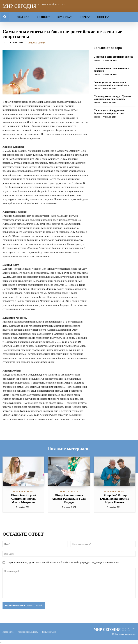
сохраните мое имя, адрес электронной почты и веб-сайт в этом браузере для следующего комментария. (63, 562)
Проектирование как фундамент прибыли (112, 69)
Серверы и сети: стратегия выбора (113, 57)
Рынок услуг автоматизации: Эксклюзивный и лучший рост (111, 83)
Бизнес (97, 60)
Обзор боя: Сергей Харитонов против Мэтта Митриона (24, 499)
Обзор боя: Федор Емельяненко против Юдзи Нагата (115, 499)
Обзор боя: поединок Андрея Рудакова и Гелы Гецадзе (69, 499)
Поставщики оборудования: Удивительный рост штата (109, 112)
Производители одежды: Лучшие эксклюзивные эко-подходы (112, 98)
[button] (5, 17)
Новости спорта (37, 43)
